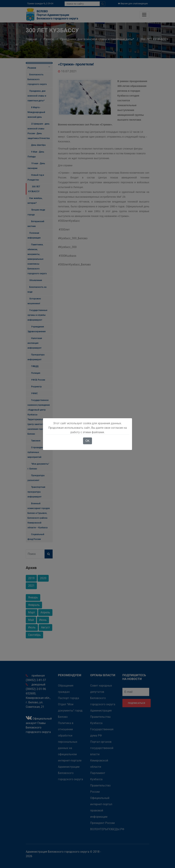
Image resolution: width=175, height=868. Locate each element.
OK (87, 441)
